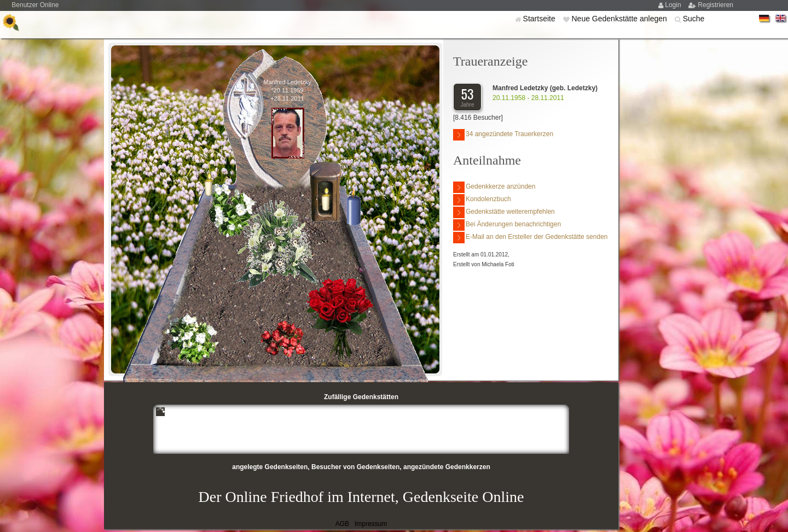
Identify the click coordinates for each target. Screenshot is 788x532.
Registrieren (715, 5)
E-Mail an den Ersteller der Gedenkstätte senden (530, 238)
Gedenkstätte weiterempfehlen (504, 212)
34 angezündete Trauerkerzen (503, 135)
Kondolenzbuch (482, 200)
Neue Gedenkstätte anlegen (620, 19)
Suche (694, 19)
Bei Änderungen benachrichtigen (507, 225)
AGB (342, 524)
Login (674, 5)
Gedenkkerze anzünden (494, 187)
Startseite (540, 19)
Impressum (371, 524)
